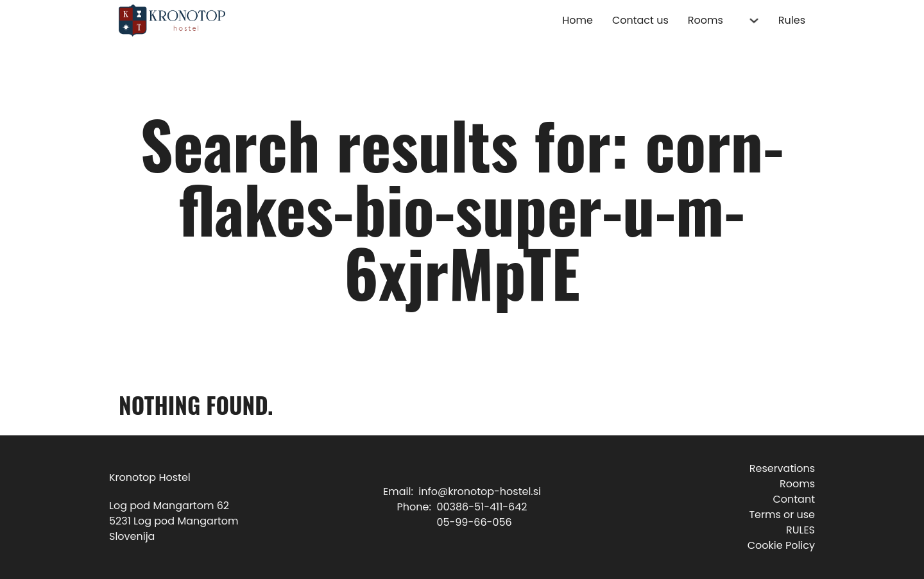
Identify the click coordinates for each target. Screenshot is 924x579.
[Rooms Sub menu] (754, 21)
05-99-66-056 (474, 522)
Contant (794, 499)
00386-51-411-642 (482, 507)
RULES (800, 530)
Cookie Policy (781, 545)
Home (577, 20)
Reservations (782, 468)
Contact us (640, 20)
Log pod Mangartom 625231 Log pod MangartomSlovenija (174, 521)
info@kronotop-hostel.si (480, 491)
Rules (792, 20)
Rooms (706, 20)
